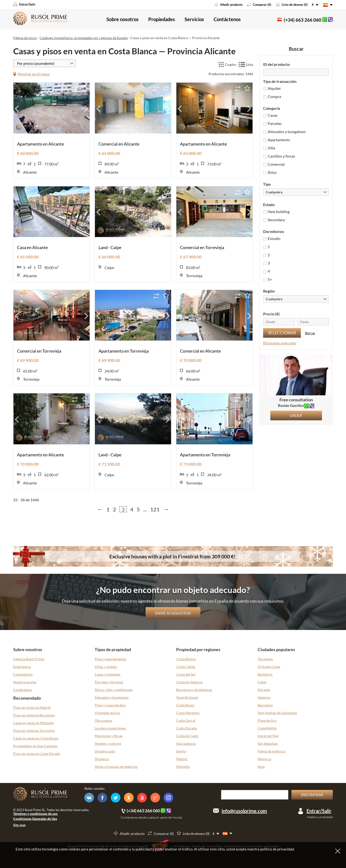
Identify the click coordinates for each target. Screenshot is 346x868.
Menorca (264, 759)
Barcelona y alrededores (194, 690)
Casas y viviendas (108, 674)
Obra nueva (103, 720)
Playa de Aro (267, 720)
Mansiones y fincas (109, 736)
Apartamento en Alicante (40, 144)
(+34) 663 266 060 (303, 20)
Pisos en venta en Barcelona (34, 715)
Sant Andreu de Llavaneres (277, 713)
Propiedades (162, 19)
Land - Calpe (110, 247)
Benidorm (265, 674)
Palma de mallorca (271, 751)
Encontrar (312, 795)
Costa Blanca (186, 659)
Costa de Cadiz (187, 736)
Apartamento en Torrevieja (124, 351)
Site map (19, 825)
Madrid (182, 759)
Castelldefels (267, 728)
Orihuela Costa (269, 667)
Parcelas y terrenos (109, 682)
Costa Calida (186, 667)
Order (296, 416)
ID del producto (276, 64)
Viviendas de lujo (107, 713)
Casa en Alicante (32, 247)
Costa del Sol (186, 674)
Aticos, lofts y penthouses (114, 690)
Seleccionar (282, 333)
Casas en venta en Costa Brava (36, 738)
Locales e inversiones (110, 728)
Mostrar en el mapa (34, 74)
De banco (102, 759)
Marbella (183, 767)
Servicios (194, 19)
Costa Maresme (188, 713)
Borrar (310, 333)
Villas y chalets (106, 667)
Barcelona (265, 705)
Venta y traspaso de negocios (116, 767)
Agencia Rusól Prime (29, 659)
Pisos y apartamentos (111, 659)
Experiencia (22, 667)
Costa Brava (185, 705)
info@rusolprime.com (244, 811)
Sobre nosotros (123, 19)
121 (155, 509)
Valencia (264, 697)
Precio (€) (271, 314)
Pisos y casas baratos (110, 705)
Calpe (262, 682)
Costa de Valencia (189, 682)
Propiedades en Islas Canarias (35, 746)
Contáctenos (227, 19)
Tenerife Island (187, 697)
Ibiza (261, 767)
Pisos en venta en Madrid (32, 707)
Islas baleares (186, 743)
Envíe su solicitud (173, 613)
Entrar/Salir (319, 811)
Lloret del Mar (268, 736)
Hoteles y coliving (108, 743)
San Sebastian (268, 743)
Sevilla (181, 751)
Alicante (264, 690)
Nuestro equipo (25, 682)
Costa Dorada (186, 728)
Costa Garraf (186, 720)
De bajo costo (105, 751)
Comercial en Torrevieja (202, 247)
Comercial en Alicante (119, 144)
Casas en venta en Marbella (33, 723)
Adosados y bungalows (112, 697)
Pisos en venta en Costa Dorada (37, 754)
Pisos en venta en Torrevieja (34, 730)
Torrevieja (265, 659)
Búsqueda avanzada (280, 343)
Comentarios (23, 674)
